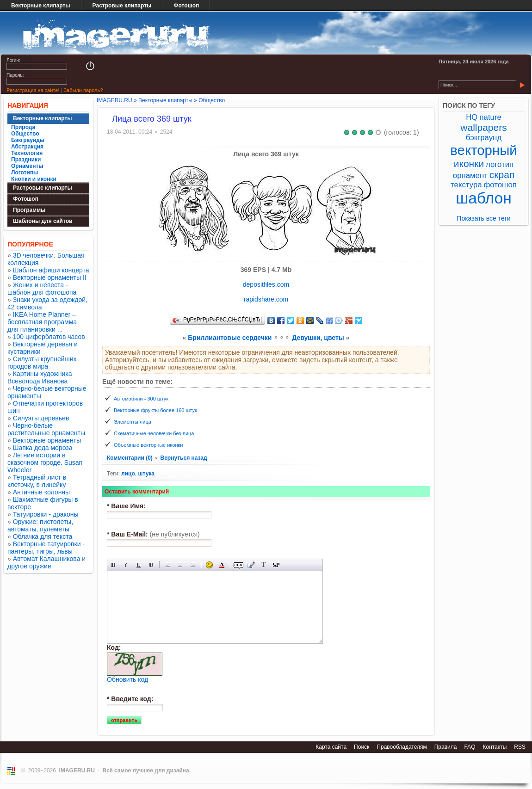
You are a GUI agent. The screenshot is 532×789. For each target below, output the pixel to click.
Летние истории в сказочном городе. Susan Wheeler (45, 462)
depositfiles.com (266, 284)
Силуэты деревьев (41, 418)
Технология (27, 153)
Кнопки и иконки (34, 179)
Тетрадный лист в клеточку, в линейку (37, 481)
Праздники (26, 160)
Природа (23, 127)
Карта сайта (331, 747)
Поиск (362, 747)
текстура (466, 185)
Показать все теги (483, 218)
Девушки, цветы (318, 338)
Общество (25, 134)
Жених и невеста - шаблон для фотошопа (42, 289)
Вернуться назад (183, 458)
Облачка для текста (43, 536)
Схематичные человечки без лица (154, 433)
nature (490, 117)
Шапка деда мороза (43, 448)
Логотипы (25, 173)
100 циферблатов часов (49, 337)
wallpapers (483, 127)
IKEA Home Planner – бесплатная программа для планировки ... (42, 322)
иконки (469, 163)
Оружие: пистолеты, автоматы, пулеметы (40, 525)
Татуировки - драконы (46, 514)
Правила (446, 747)
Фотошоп (186, 6)
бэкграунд (484, 138)
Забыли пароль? (83, 90)
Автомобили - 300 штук (141, 399)
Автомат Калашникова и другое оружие (46, 562)
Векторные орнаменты (47, 440)
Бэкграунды (28, 140)
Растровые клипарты (122, 6)
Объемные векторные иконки (148, 445)
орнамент (470, 176)
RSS (520, 747)
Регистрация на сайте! (33, 90)
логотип (500, 164)
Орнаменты (27, 166)
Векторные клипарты (41, 6)
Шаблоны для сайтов (43, 221)
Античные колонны (41, 492)
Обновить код (127, 679)
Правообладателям (402, 747)
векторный (483, 150)
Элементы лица (133, 422)
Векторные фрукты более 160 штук (155, 410)
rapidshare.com (266, 299)
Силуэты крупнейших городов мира (42, 363)
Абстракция (27, 147)
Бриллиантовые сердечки (230, 338)
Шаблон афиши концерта (51, 270)
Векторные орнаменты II (50, 277)
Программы (29, 210)
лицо (128, 474)
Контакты (495, 747)
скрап (502, 175)
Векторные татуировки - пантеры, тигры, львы (46, 548)
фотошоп (500, 185)
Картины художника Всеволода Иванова (40, 377)
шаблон (484, 198)
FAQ (470, 747)
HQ (472, 117)
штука (146, 474)
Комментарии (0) (130, 458)
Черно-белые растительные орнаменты (46, 429)
